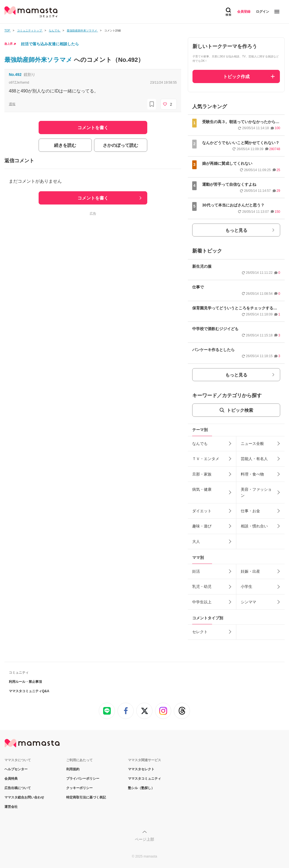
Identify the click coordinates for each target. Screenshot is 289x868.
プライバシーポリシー (83, 779)
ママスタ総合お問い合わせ (24, 797)
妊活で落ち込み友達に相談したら (50, 44)
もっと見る (236, 230)
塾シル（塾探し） (141, 788)
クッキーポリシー (79, 788)
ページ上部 (144, 839)
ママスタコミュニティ (144, 779)
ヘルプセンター (16, 769)
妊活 (196, 571)
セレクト (200, 632)
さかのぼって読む (121, 145)
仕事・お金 (250, 511)
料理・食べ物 (252, 474)
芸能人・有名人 (254, 459)
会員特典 (11, 779)
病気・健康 (202, 489)
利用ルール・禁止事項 (25, 682)
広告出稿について (18, 788)
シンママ (248, 602)
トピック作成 (236, 77)
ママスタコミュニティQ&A (29, 691)
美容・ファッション (256, 492)
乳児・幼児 (202, 586)
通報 (12, 104)
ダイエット (202, 511)
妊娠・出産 (250, 571)
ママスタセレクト (141, 769)
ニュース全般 (252, 444)
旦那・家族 (202, 474)
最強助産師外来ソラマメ (39, 60)
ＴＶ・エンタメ (206, 459)
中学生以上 (202, 602)
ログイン (263, 12)
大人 (196, 541)
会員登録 (244, 12)
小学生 (247, 586)
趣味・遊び (202, 526)
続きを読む (65, 145)
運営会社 (11, 807)
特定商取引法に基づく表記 (86, 797)
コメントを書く (93, 198)
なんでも (200, 444)
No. (15, 75)
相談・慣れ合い (254, 526)
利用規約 (73, 769)
